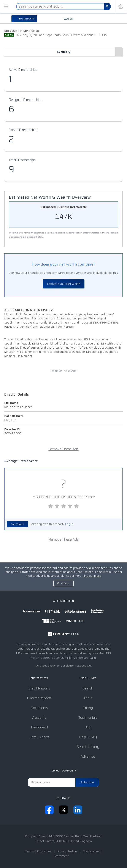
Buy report (26, 19)
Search (88, 688)
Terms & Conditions (38, 851)
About (88, 698)
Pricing (88, 708)
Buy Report (17, 524)
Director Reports (39, 698)
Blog (88, 727)
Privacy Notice (67, 851)
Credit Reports (39, 688)
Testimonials (88, 717)
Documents (39, 708)
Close (65, 583)
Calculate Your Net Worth (64, 284)
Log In (69, 524)
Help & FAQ (88, 737)
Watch (68, 19)
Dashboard (39, 727)
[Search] (107, 6)
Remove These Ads (64, 371)
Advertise (88, 756)
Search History (88, 747)
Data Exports (39, 737)
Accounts (39, 717)
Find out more (92, 576)
